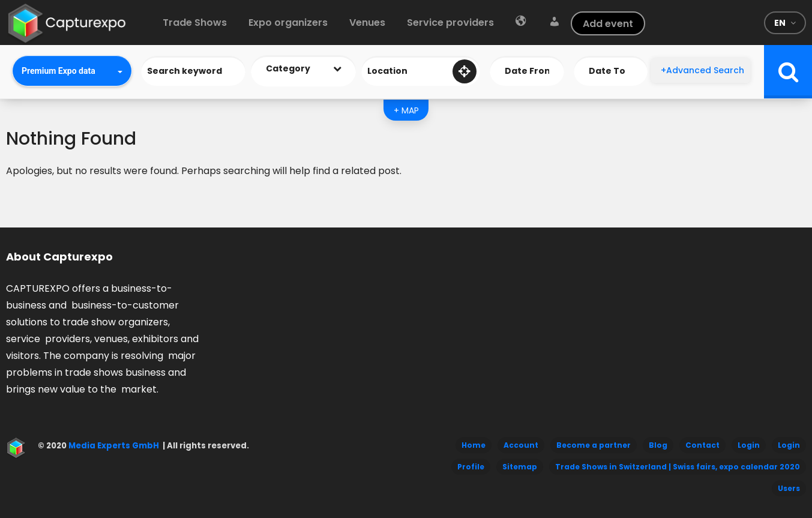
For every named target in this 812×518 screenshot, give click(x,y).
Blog (658, 445)
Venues (367, 23)
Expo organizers (288, 23)
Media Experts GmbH (113, 446)
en (780, 23)
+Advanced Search (702, 70)
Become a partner (594, 445)
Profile (471, 467)
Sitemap (520, 467)
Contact (702, 445)
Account (521, 445)
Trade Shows (195, 23)
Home (474, 445)
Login (749, 445)
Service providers (450, 23)
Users (789, 488)
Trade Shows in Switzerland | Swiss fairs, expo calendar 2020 (678, 467)
